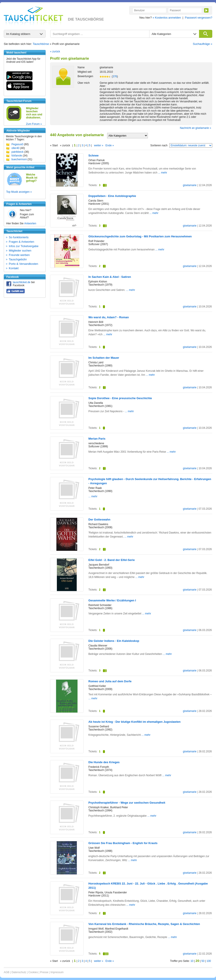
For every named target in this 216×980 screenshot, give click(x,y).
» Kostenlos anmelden (167, 18)
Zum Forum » (34, 124)
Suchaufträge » (203, 44)
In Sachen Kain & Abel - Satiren (110, 277)
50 (203, 961)
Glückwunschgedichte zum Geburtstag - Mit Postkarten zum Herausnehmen (140, 236)
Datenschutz (19, 972)
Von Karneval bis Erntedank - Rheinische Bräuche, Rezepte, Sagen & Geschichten (144, 924)
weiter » (99, 145)
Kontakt (14, 268)
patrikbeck (18, 152)
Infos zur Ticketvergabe (24, 246)
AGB (7, 972)
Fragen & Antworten (21, 242)
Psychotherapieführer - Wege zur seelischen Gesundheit (127, 803)
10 (192, 961)
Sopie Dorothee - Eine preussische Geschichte (120, 398)
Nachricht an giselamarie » (196, 128)
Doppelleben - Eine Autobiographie (112, 196)
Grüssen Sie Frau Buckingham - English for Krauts (123, 843)
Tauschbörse (41, 44)
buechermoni (19, 159)
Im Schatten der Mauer (104, 358)
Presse (44, 972)
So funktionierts (19, 237)
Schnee (93, 155)
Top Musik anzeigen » (19, 192)
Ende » (110, 145)
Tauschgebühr (18, 259)
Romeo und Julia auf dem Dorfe (110, 681)
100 (209, 961)
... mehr (163, 173)
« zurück (55, 51)
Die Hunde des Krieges (104, 762)
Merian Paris (97, 439)
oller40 (15, 148)
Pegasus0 (17, 144)
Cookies (33, 972)
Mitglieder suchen (20, 251)
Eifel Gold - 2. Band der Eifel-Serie (112, 560)
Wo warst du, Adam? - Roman (109, 317)
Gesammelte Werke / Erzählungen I (112, 600)
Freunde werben (19, 255)
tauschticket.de (22, 282)
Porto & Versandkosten (23, 264)
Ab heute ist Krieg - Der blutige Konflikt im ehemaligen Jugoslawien (134, 722)
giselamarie (190, 185)
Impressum (57, 972)
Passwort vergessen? (199, 18)
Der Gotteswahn (99, 520)
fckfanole (17, 156)
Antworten (30, 223)
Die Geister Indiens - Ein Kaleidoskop (114, 641)
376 (115, 76)
